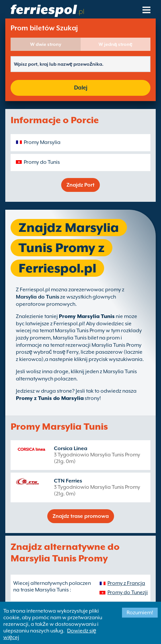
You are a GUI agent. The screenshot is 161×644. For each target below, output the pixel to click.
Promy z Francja (126, 583)
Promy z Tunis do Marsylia (50, 398)
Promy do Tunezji (128, 592)
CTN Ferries (68, 481)
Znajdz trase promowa (81, 516)
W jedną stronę (116, 44)
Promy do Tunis (42, 162)
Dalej (81, 88)
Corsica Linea (71, 448)
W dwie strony (46, 44)
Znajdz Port (80, 185)
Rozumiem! (140, 613)
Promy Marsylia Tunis (87, 316)
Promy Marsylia (42, 142)
